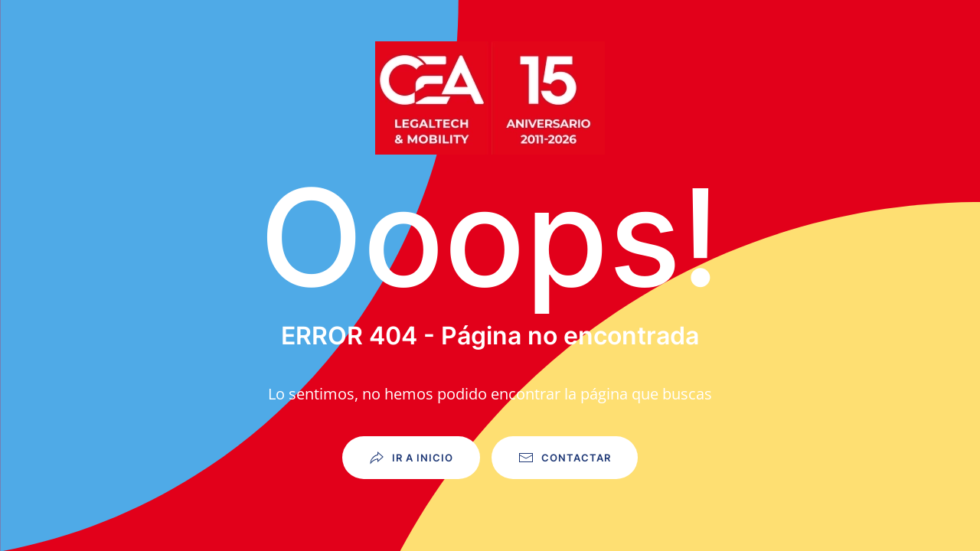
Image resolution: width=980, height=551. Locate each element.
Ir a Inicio (411, 458)
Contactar (565, 458)
